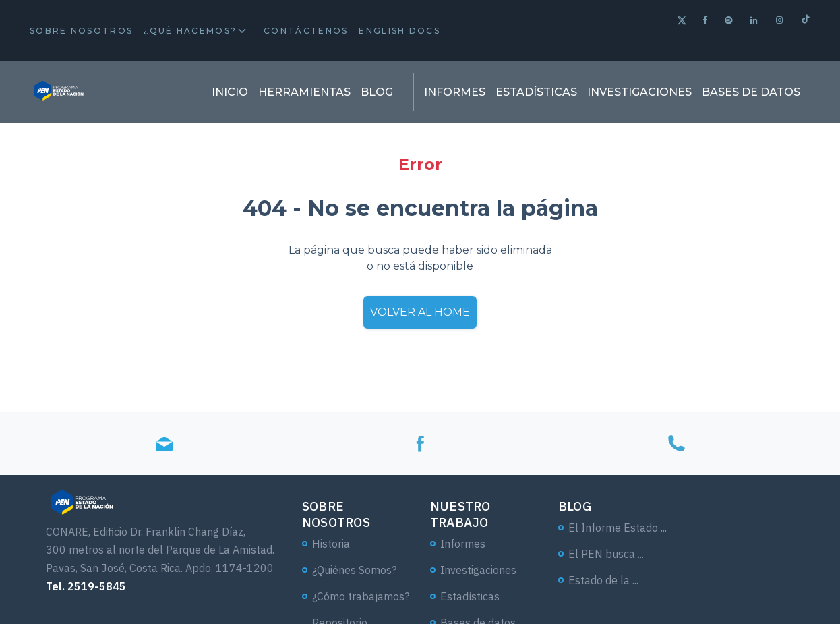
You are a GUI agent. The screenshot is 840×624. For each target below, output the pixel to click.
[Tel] (676, 444)
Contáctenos (306, 31)
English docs (399, 31)
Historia (331, 544)
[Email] (164, 444)
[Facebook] (706, 20)
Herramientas (304, 92)
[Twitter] (682, 22)
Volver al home (420, 312)
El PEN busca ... (606, 554)
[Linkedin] (755, 20)
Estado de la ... (603, 580)
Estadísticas (536, 92)
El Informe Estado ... (618, 528)
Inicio (230, 92)
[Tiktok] (806, 21)
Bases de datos (751, 92)
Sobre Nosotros (81, 31)
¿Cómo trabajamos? (361, 596)
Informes (455, 92)
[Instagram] (780, 20)
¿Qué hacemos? (190, 31)
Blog (377, 92)
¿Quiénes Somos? (354, 570)
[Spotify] (729, 20)
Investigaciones (639, 92)
